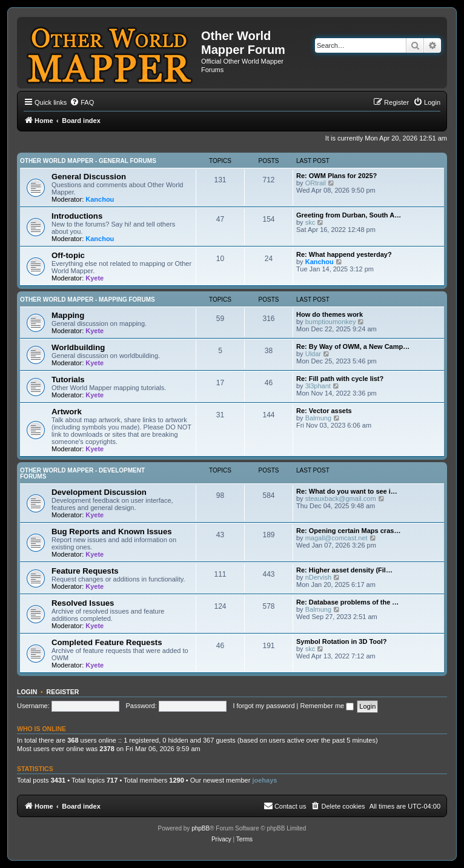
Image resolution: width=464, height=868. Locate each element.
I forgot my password (263, 706)
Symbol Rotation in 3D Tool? (342, 641)
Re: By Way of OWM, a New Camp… (353, 346)
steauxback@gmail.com (341, 499)
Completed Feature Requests (107, 642)
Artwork (67, 412)
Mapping (68, 315)
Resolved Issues (83, 603)
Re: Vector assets (324, 411)
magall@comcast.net (336, 538)
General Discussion (89, 177)
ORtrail (316, 183)
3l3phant (318, 386)
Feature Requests (85, 571)
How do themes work (330, 314)
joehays (264, 780)
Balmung (318, 418)
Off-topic (68, 255)
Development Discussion (99, 492)
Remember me (327, 706)
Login (27, 692)
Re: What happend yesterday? (344, 254)
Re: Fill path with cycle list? (340, 379)
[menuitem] (82, 102)
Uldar (313, 354)
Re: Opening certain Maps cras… (348, 531)
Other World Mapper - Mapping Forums (88, 300)
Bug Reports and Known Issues (112, 532)
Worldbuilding (78, 347)
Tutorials (68, 379)
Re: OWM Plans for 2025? (336, 176)
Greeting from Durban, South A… (349, 215)
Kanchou (100, 199)
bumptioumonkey (331, 322)
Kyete (94, 278)
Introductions (77, 216)
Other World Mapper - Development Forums (82, 473)
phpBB (201, 828)
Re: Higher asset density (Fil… (344, 570)
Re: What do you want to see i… (347, 491)
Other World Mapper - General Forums (88, 161)
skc (310, 222)
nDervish (318, 577)
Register (63, 692)
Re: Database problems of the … (347, 602)
